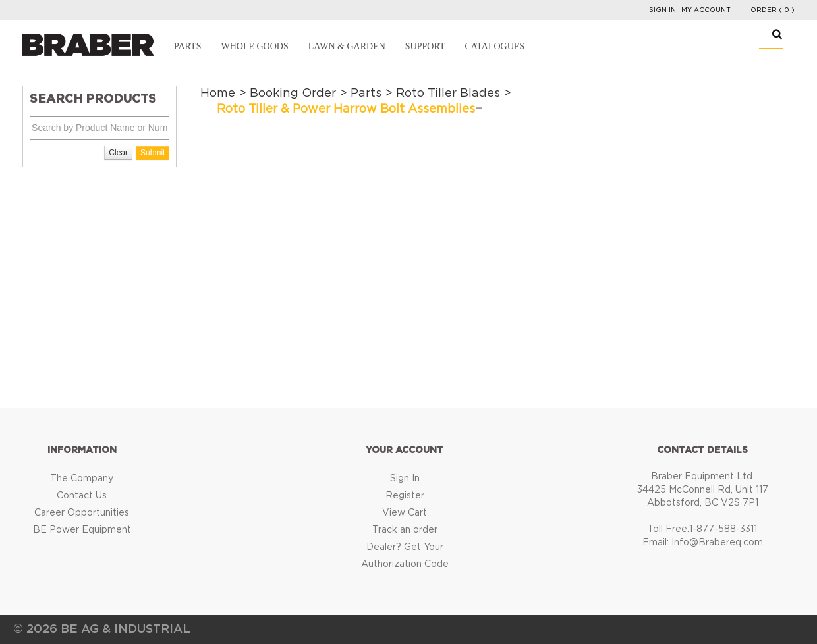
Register (405, 496)
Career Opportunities (82, 513)
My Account (706, 10)
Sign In (662, 10)
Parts (187, 46)
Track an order (405, 530)
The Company (82, 479)
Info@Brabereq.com (717, 543)
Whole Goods (254, 46)
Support (425, 46)
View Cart (405, 513)
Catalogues (494, 46)
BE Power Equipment (82, 530)
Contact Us (82, 496)
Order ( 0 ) (773, 10)
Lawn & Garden (347, 46)
